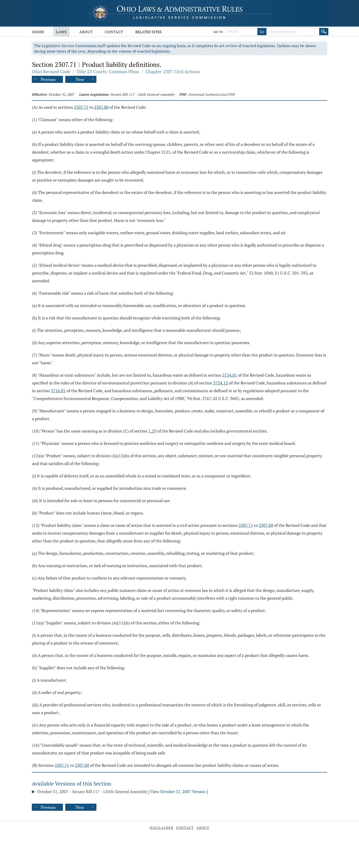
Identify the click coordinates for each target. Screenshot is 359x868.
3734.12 (221, 383)
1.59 (152, 431)
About (86, 32)
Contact (114, 32)
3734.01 (230, 375)
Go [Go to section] (262, 32)
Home (38, 32)
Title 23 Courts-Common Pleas (108, 72)
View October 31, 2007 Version (178, 792)
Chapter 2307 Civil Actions (173, 72)
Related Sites (148, 32)
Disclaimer (162, 828)
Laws (61, 32)
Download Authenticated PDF (212, 94)
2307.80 (101, 107)
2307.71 (81, 107)
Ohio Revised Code (51, 72)
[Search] (324, 32)
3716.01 (58, 391)
